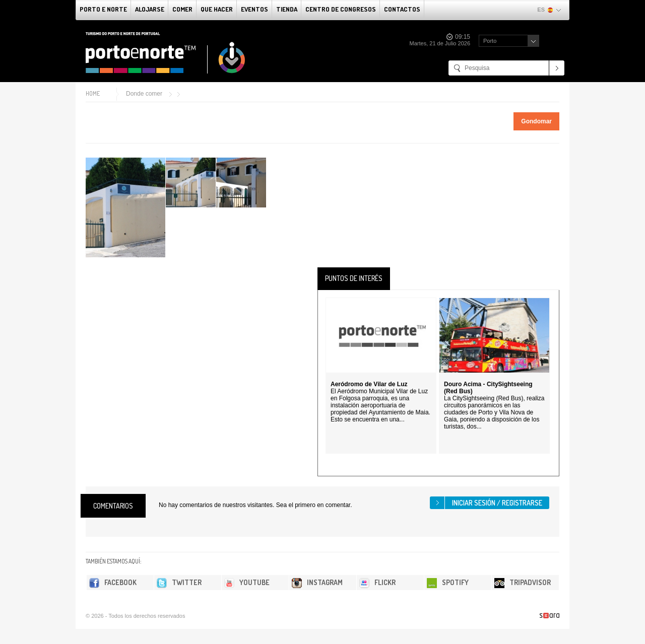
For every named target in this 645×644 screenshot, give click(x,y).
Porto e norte (103, 9)
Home (93, 93)
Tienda (287, 9)
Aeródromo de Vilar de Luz (369, 384)
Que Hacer (217, 9)
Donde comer (144, 94)
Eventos (254, 9)
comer (182, 9)
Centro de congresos (341, 9)
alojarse (150, 9)
